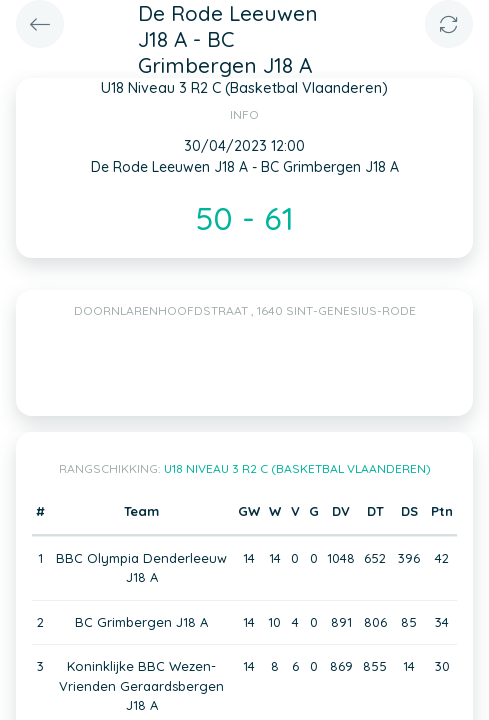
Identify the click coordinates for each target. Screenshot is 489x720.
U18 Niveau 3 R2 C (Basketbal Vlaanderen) (297, 468)
